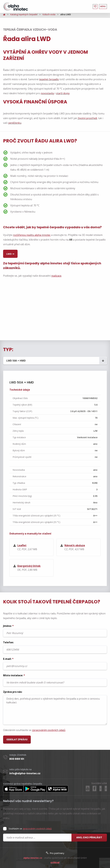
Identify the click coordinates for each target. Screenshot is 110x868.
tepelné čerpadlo (49, 79)
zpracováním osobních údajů (49, 730)
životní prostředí (87, 118)
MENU (103, 6)
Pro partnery (55, 853)
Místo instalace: (55, 680)
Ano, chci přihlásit (89, 837)
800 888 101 (17, 759)
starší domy (63, 93)
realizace (56, 276)
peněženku (15, 123)
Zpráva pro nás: (55, 707)
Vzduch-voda (49, 14)
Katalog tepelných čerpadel (24, 14)
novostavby (47, 93)
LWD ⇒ (10, 254)
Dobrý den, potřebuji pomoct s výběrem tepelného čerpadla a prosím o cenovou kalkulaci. (55, 710)
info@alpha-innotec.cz (25, 773)
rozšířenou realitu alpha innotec (32, 235)
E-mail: (55, 664)
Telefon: (55, 647)
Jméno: (55, 631)
